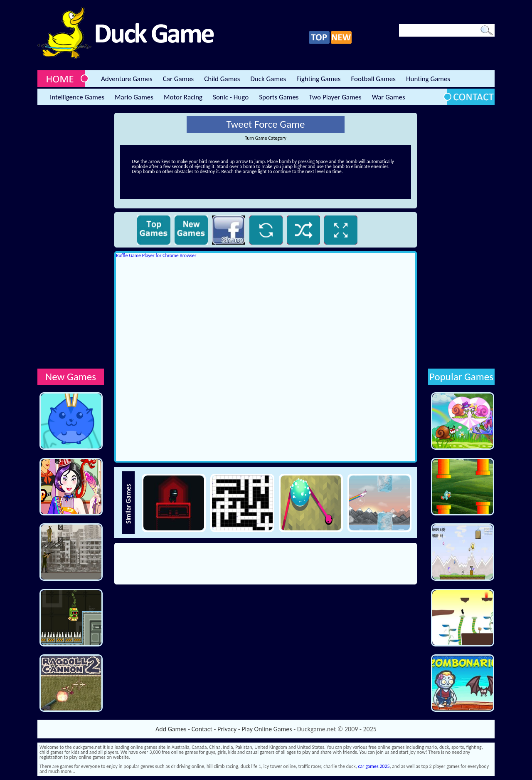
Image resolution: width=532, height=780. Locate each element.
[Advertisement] (71, 238)
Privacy (227, 729)
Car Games (179, 79)
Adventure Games (127, 79)
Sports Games (279, 97)
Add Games (171, 729)
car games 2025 (374, 766)
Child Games (222, 79)
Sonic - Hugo (231, 97)
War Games (389, 97)
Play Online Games (267, 729)
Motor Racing (183, 97)
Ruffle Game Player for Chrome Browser (156, 255)
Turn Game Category (266, 138)
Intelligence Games (77, 97)
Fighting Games (318, 79)
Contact (202, 729)
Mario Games (134, 97)
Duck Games (268, 79)
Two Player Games (335, 97)
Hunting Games (428, 79)
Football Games (373, 79)
